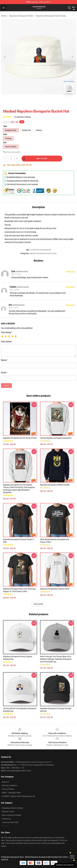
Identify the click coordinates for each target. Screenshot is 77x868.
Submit (6, 386)
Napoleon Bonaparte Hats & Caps (51, 16)
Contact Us (6, 819)
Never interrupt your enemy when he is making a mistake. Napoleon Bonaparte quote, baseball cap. (56, 659)
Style (5, 134)
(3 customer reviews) (23, 117)
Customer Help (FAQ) (10, 822)
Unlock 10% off (72, 857)
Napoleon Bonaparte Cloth (21, 16)
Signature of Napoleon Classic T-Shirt (55, 589)
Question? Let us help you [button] (65, 865)
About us (5, 782)
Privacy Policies (8, 789)
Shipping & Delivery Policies (12, 808)
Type (5, 126)
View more (38, 604)
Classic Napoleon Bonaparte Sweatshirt (56, 438)
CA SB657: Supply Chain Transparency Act (18, 796)
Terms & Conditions (9, 785)
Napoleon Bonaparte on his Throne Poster (20, 438)
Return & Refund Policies (11, 815)
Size (5, 143)
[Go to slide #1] (32, 101)
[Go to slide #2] (45, 101)
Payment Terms (8, 812)
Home (4, 16)
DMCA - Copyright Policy (11, 793)
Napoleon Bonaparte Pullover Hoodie (55, 485)
